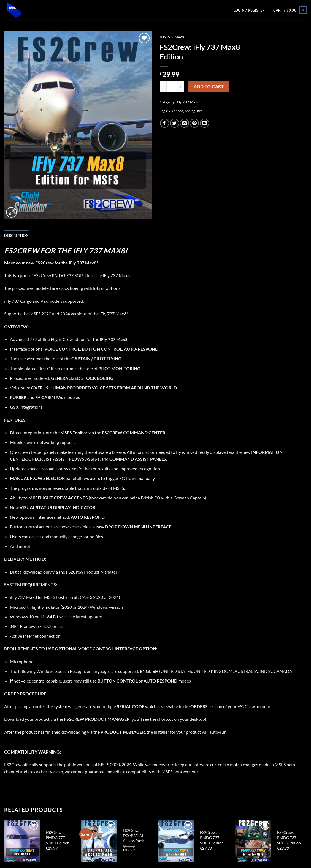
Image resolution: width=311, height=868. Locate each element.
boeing (190, 111)
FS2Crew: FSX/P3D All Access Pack (134, 836)
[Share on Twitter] (175, 123)
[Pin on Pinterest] (194, 123)
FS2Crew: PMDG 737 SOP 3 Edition (289, 837)
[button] (290, 10)
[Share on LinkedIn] (205, 123)
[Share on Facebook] (165, 123)
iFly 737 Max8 (172, 37)
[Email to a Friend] (184, 123)
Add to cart (209, 86)
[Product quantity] (172, 86)
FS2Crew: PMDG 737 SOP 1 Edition (212, 837)
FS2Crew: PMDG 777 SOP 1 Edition (58, 837)
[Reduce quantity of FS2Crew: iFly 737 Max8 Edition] (163, 86)
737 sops (176, 111)
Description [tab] (16, 236)
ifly (199, 111)
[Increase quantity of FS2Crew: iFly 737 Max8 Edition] (181, 86)
